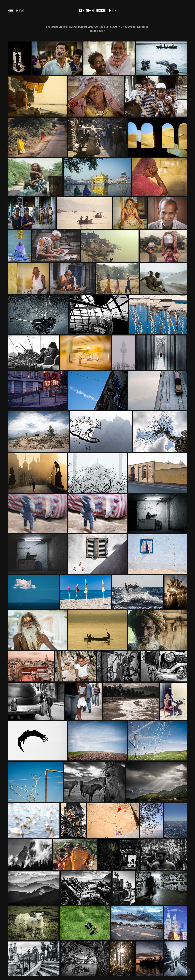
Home (10, 11)
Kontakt (20, 11)
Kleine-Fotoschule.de (98, 11)
